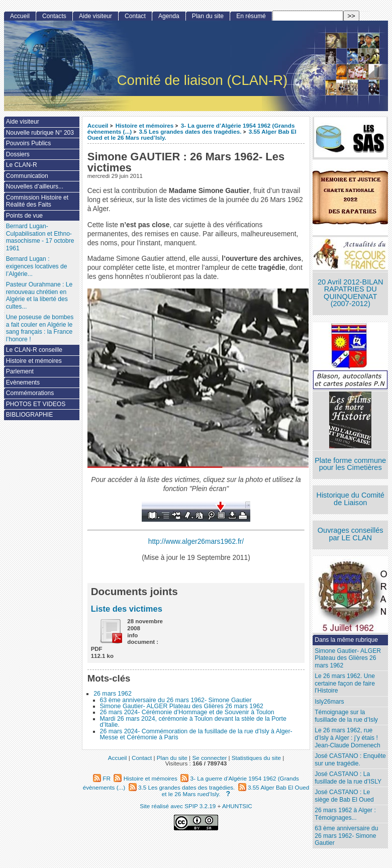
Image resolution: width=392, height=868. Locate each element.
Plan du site (208, 16)
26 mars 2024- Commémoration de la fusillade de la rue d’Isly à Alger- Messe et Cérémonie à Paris (196, 734)
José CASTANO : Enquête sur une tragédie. (350, 760)
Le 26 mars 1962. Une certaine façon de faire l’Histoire (345, 683)
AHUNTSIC (237, 806)
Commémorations (30, 393)
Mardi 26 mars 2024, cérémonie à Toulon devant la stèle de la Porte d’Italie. (193, 722)
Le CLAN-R (22, 165)
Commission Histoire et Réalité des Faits (37, 201)
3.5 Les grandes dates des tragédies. (190, 131)
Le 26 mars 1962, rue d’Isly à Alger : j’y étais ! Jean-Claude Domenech (347, 738)
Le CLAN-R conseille (34, 350)
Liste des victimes (127, 609)
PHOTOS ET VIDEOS (36, 404)
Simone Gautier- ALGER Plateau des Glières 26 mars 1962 (182, 706)
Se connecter (209, 758)
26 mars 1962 (113, 694)
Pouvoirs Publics (28, 143)
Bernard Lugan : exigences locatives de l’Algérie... (37, 266)
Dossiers (18, 154)
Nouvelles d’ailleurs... (35, 186)
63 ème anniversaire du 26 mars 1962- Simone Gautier (176, 700)
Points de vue (24, 216)
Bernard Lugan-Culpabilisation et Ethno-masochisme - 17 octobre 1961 (40, 237)
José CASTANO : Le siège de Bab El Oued (344, 796)
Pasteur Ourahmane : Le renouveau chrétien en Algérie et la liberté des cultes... (39, 296)
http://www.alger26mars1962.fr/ (196, 542)
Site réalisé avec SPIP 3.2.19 (178, 806)
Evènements (23, 382)
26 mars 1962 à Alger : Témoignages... (345, 814)
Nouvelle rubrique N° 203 (40, 133)
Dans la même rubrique (346, 640)
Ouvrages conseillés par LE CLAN (351, 534)
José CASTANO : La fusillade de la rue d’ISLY (348, 778)
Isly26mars (329, 702)
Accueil (98, 125)
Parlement (20, 371)
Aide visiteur (95, 16)
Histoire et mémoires (145, 125)
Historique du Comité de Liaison (350, 499)
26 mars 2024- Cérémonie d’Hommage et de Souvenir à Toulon (187, 712)
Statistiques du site (256, 758)
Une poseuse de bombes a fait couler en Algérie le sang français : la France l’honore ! (40, 328)
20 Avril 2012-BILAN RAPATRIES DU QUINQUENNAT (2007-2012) (350, 293)
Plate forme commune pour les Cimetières (350, 464)
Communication (27, 176)
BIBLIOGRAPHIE (29, 415)
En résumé (251, 16)
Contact (135, 16)
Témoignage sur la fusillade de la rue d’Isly (346, 716)
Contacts (54, 16)
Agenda (169, 16)
